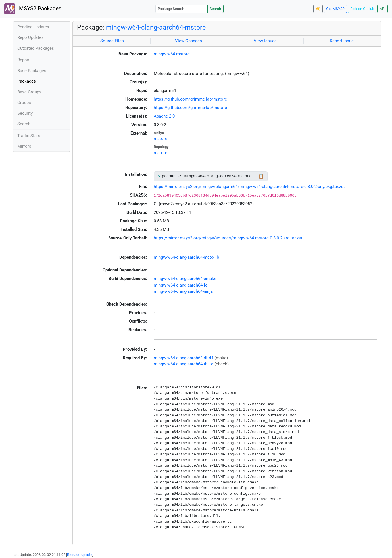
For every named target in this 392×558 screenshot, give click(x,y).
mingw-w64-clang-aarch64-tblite (184, 364)
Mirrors (24, 146)
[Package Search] (182, 9)
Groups (24, 103)
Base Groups (29, 92)
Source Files (112, 41)
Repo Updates (31, 37)
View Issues (265, 41)
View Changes (188, 41)
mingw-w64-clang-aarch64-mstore (156, 27)
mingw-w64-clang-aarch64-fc (181, 285)
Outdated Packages (36, 48)
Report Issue (342, 41)
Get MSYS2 (335, 9)
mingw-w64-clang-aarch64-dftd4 (184, 358)
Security (25, 113)
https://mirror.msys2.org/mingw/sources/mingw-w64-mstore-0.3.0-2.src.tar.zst (228, 238)
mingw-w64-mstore (172, 54)
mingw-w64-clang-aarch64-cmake (185, 279)
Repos (23, 60)
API (383, 9)
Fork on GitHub (362, 9)
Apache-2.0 (164, 116)
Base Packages (32, 71)
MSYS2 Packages (33, 9)
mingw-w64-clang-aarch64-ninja (183, 291)
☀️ (318, 9)
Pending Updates (33, 27)
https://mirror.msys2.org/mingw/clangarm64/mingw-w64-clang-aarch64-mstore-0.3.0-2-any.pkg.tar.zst (249, 187)
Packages (27, 81)
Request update (80, 555)
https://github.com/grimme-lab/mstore (190, 99)
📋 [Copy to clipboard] (261, 176)
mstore (160, 139)
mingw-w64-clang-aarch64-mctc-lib (186, 257)
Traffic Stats (29, 136)
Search (215, 9)
